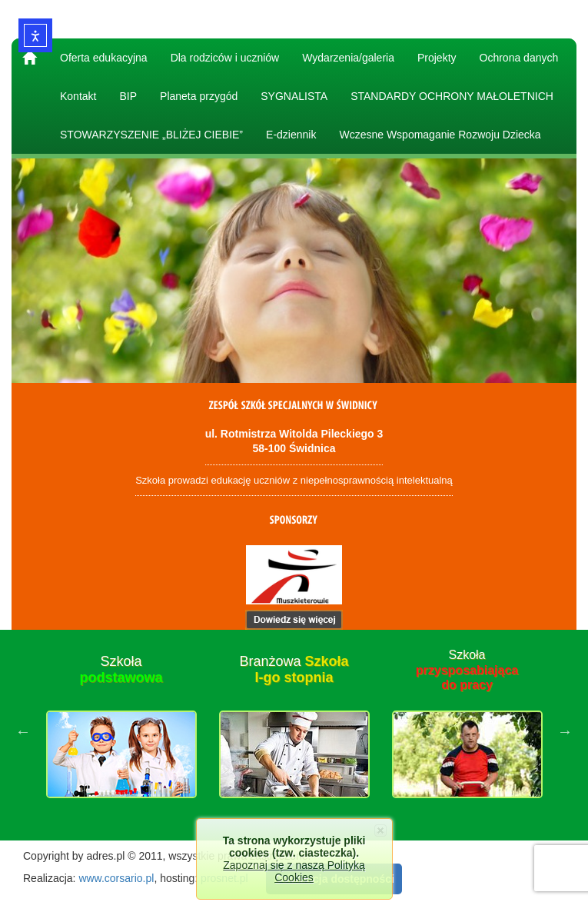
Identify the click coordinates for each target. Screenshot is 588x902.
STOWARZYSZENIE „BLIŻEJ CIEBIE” (151, 135)
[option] (121, 731)
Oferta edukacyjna (104, 58)
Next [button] (565, 731)
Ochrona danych (519, 58)
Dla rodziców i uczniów (225, 58)
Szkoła (121, 670)
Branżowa (294, 670)
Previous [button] (23, 731)
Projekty (437, 58)
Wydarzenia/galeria (348, 58)
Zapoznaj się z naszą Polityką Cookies (294, 871)
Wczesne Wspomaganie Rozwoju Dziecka (440, 135)
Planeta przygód (199, 96)
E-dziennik (291, 135)
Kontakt (78, 96)
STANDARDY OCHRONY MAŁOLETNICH (452, 96)
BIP (128, 96)
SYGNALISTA (294, 96)
